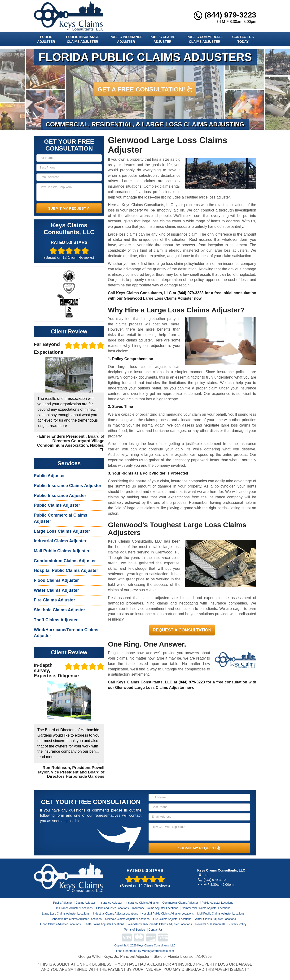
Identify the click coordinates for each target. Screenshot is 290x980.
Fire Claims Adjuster (54, 600)
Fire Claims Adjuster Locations (172, 919)
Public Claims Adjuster (163, 39)
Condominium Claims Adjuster (65, 561)
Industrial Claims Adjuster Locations (115, 914)
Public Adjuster (46, 39)
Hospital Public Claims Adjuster (66, 570)
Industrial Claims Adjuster (60, 541)
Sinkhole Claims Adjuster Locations (127, 919)
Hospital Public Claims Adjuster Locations (168, 914)
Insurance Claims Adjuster (142, 903)
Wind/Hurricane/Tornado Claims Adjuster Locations (160, 924)
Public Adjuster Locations (217, 903)
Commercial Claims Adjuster (180, 903)
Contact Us (156, 930)
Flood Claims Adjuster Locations (60, 924)
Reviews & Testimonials (210, 924)
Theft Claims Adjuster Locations (104, 924)
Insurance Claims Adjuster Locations (155, 908)
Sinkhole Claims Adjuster (59, 610)
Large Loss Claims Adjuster (62, 531)
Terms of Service (134, 930)
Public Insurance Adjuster (126, 39)
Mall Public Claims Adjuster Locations (221, 914)
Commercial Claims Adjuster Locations (206, 908)
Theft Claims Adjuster (56, 620)
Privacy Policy (238, 924)
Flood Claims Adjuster (56, 580)
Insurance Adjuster (111, 903)
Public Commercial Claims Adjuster (205, 39)
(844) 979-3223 (225, 15)
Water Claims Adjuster (56, 590)
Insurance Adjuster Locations (74, 908)
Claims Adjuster (85, 903)
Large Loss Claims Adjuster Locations (66, 914)
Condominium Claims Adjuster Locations (76, 919)
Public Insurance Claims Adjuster (82, 39)
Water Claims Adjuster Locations (215, 919)
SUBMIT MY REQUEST (69, 208)
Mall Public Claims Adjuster (62, 551)
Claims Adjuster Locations (112, 908)
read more (58, 426)
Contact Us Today (243, 39)
